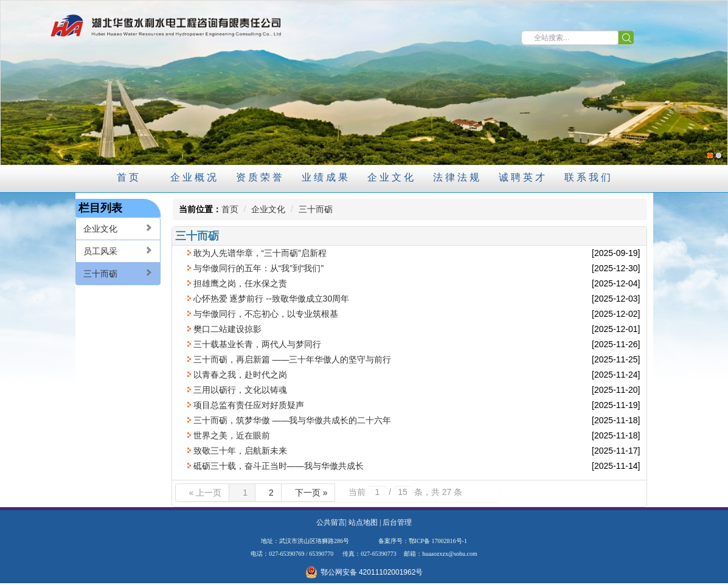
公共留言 (331, 522)
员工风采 (118, 251)
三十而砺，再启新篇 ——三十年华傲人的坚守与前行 (293, 359)
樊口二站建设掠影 (227, 329)
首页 (230, 209)
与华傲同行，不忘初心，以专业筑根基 (266, 314)
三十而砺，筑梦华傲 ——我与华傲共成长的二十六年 (293, 420)
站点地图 (363, 522)
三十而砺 (118, 273)
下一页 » (311, 493)
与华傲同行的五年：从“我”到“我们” (259, 268)
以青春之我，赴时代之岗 (240, 375)
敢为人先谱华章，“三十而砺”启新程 (260, 253)
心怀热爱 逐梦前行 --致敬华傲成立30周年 (272, 299)
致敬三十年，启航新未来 (240, 451)
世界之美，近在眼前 (232, 435)
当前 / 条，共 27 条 (405, 492)
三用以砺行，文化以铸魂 (240, 390)
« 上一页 (206, 493)
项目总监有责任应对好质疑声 (249, 405)
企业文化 (118, 228)
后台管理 (397, 522)
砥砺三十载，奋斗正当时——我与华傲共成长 (279, 466)
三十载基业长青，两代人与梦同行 (257, 344)
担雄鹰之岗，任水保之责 (240, 283)
